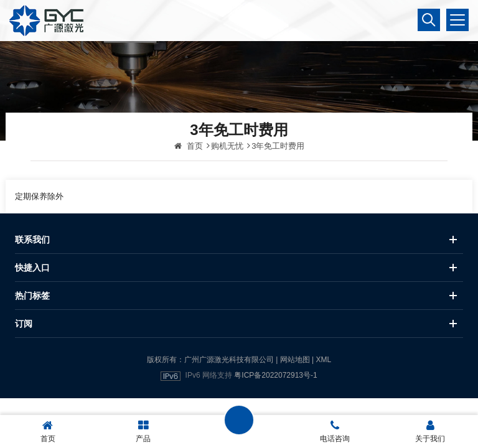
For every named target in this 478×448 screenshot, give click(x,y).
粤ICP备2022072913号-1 (275, 375)
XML (323, 360)
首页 (189, 146)
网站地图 (295, 360)
